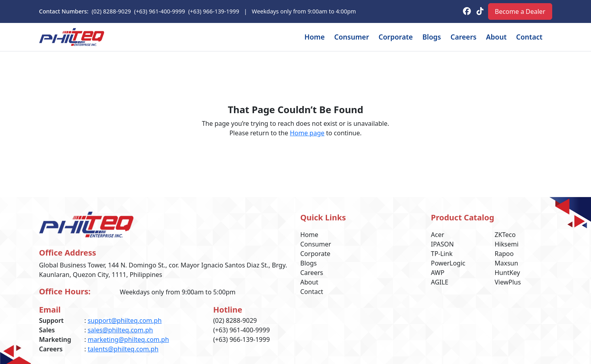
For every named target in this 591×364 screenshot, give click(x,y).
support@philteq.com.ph (125, 320)
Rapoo (505, 253)
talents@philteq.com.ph (124, 349)
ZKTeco (506, 234)
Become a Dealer (518, 11)
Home (298, 37)
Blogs (423, 37)
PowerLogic (449, 263)
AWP (438, 272)
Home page (308, 133)
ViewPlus (508, 282)
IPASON (443, 244)
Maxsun (506, 263)
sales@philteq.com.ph (121, 330)
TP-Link (443, 253)
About (491, 37)
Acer (439, 234)
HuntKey (508, 272)
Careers (456, 37)
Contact (527, 37)
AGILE (440, 282)
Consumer (337, 37)
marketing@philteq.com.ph (129, 339)
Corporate (385, 37)
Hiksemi (507, 244)
